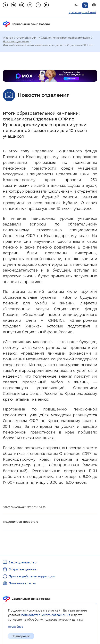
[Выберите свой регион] (95, 5)
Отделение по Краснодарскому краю (65, 38)
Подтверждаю (21, 636)
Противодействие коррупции (32, 576)
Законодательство (23, 562)
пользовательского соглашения (46, 615)
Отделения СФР (27, 38)
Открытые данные (23, 569)
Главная (8, 38)
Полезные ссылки (22, 583)
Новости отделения (16, 42)
